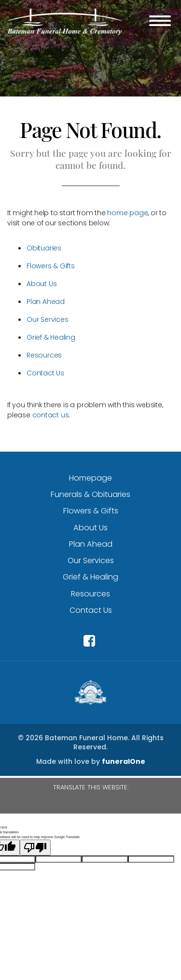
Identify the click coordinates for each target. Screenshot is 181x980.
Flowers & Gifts (51, 266)
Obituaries (44, 248)
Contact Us (45, 373)
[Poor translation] (35, 848)
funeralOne (124, 761)
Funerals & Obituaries (90, 494)
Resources (44, 355)
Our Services (47, 319)
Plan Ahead (46, 302)
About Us (42, 284)
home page (127, 213)
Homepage (90, 478)
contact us (51, 415)
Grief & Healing (51, 337)
